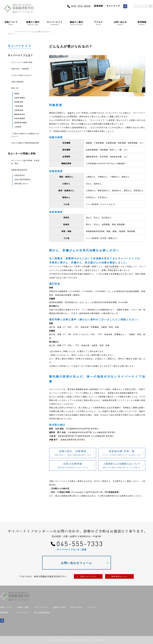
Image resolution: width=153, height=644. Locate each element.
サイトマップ (113, 6)
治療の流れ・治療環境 (20, 69)
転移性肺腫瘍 (20, 98)
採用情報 (4, 612)
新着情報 (99, 6)
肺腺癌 (17, 94)
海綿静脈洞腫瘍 (21, 123)
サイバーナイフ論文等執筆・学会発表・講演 (25, 162)
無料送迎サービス (119, 576)
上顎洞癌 (18, 127)
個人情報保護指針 (42, 612)
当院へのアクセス (88, 576)
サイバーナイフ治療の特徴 (22, 62)
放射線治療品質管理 (19, 170)
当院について (6, 607)
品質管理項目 (20, 175)
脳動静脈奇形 (20, 114)
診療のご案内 (23, 607)
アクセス (92, 607)
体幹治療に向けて (21, 184)
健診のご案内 (59, 607)
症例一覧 (15, 88)
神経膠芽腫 (19, 102)
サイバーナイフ (20, 46)
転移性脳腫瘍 (20, 118)
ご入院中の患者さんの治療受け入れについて (25, 135)
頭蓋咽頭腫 (19, 110)
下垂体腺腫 (19, 106)
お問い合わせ (76, 607)
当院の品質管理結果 (22, 179)
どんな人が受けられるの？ (22, 75)
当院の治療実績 (112, 266)
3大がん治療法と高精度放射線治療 (25, 143)
